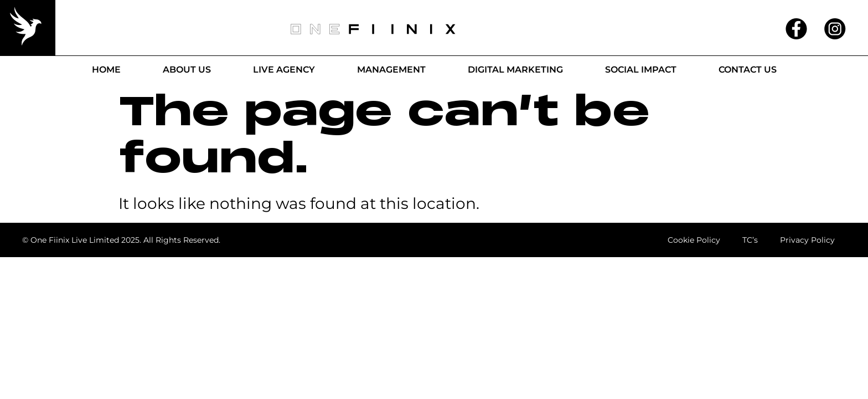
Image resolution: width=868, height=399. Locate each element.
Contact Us (748, 70)
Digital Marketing (515, 70)
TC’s (750, 240)
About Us (187, 70)
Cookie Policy (693, 240)
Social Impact (641, 70)
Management (391, 70)
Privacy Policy (807, 240)
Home (106, 70)
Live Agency (284, 70)
